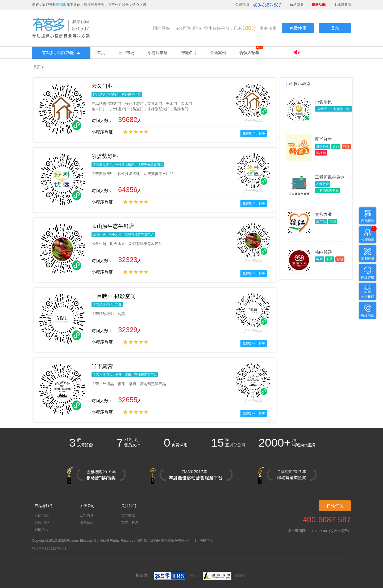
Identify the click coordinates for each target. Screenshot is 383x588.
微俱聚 (61, 5)
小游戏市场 (158, 53)
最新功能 (319, 5)
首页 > (39, 67)
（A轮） (177, 575)
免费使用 (298, 28)
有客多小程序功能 (61, 53)
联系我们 (87, 522)
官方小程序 (130, 522)
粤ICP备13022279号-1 (49, 548)
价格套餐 (297, 5)
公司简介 (87, 515)
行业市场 (126, 53)
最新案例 (218, 53)
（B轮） (224, 575)
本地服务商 (342, 5)
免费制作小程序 (254, 133)
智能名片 (189, 53)
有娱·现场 (42, 522)
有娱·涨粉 (42, 515)
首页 (101, 53)
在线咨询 (335, 506)
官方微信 (128, 515)
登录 (335, 28)
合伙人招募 (249, 53)
